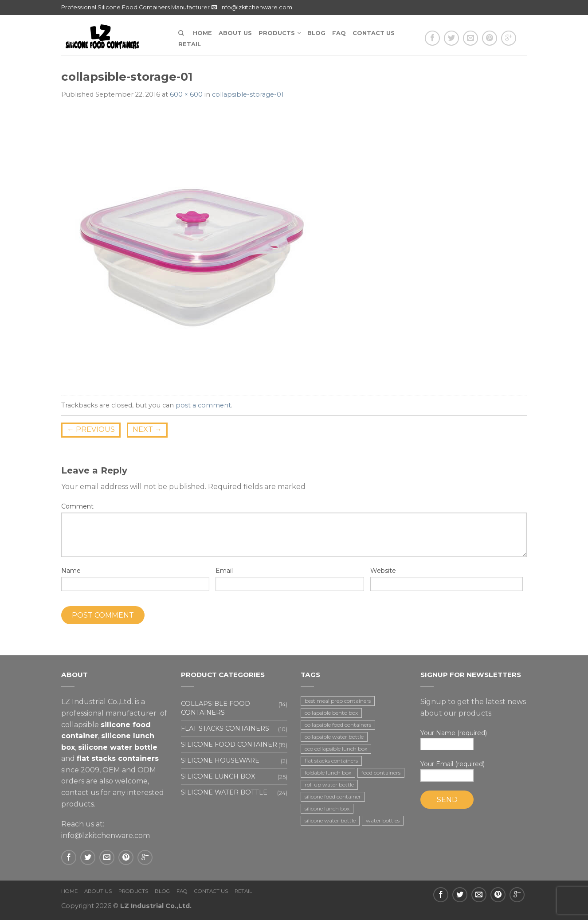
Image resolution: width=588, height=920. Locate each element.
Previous (91, 429)
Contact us (374, 33)
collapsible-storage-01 (248, 94)
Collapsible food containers (216, 708)
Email (224, 571)
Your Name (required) (474, 740)
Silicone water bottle (224, 792)
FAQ (339, 33)
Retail (190, 44)
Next (147, 429)
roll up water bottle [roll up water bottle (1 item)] (329, 785)
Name (71, 571)
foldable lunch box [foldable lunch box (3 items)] (328, 773)
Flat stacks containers (225, 728)
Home (202, 33)
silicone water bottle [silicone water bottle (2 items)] (330, 820)
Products (277, 33)
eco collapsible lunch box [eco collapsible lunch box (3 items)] (336, 749)
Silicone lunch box (218, 776)
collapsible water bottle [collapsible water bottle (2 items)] (334, 737)
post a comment (203, 405)
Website (383, 571)
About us (235, 33)
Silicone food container (229, 744)
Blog (316, 33)
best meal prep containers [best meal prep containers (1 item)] (338, 701)
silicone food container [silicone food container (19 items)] (333, 797)
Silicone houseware (220, 760)
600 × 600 (186, 94)
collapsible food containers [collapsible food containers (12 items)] (338, 725)
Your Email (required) (474, 771)
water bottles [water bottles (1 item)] (383, 820)
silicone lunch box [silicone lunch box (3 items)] (327, 808)
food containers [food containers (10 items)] (381, 773)
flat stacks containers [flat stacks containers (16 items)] (331, 761)
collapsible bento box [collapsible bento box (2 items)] (331, 713)
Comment (77, 506)
